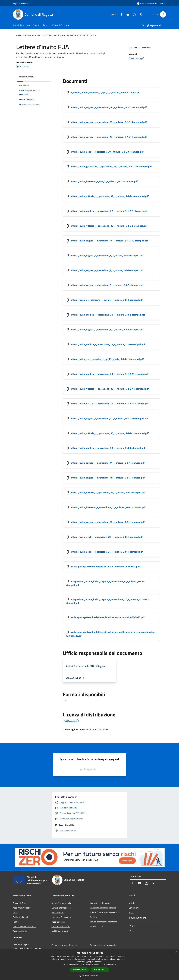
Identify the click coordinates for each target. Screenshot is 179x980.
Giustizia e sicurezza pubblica (103, 908)
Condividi (135, 48)
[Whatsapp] (140, 14)
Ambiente (94, 917)
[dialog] (89, 964)
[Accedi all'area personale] (147, 3)
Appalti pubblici (58, 922)
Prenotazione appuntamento (64, 945)
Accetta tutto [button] (79, 970)
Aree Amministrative (22, 908)
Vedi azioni (148, 48)
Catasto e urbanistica (61, 926)
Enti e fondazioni (20, 917)
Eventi (131, 930)
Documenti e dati (51, 35)
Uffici (15, 912)
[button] (90, 976)
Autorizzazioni (96, 926)
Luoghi (132, 925)
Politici (16, 922)
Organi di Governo (21, 903)
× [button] (176, 952)
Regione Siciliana (21, 3)
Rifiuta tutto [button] (100, 970)
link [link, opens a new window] (114, 964)
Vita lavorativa (58, 912)
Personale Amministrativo (25, 926)
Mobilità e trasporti (60, 931)
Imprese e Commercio (61, 917)
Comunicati (134, 908)
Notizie (132, 903)
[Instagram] (133, 14)
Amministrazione (33, 35)
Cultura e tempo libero (61, 908)
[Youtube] (127, 14)
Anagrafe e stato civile (61, 903)
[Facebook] (120, 14)
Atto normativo (69, 35)
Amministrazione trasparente (103, 945)
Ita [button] (163, 3)
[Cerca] (163, 14)
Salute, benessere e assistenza (104, 922)
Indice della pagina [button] (27, 77)
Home (19, 35)
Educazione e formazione (101, 903)
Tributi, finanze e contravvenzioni (105, 912)
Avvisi (131, 912)
